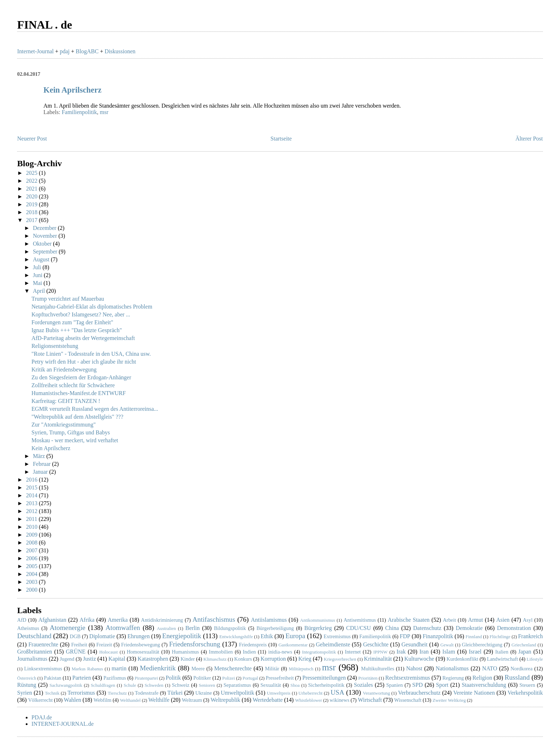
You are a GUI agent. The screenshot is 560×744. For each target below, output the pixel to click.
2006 (33, 558)
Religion (482, 678)
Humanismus (185, 652)
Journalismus (32, 659)
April (40, 291)
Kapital (117, 659)
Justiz (89, 659)
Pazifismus (115, 678)
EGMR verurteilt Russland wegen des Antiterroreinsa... (95, 409)
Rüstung (27, 685)
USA (337, 692)
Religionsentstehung (55, 346)
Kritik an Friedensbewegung (64, 369)
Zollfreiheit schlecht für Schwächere (73, 385)
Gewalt (447, 645)
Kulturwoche (419, 659)
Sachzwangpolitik (66, 685)
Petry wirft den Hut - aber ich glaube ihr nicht (84, 362)
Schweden (154, 685)
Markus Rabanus (87, 669)
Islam (449, 652)
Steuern (527, 685)
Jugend (67, 659)
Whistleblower (309, 700)
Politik (173, 678)
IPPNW (381, 652)
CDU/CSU (358, 628)
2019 (33, 204)
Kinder (188, 659)
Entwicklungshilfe (236, 637)
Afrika (87, 620)
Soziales (363, 685)
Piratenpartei (146, 678)
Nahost (414, 668)
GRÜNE (76, 652)
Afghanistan (52, 620)
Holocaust (109, 652)
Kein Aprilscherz (73, 90)
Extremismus (337, 636)
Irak (401, 652)
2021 (33, 189)
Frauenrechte (43, 644)
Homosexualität (143, 652)
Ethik (267, 636)
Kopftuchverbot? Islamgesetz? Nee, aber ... (81, 314)
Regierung (453, 678)
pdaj (65, 51)
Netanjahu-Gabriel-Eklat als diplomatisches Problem (92, 307)
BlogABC (87, 51)
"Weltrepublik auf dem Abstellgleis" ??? (77, 417)
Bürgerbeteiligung (275, 628)
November (46, 236)
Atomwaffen (123, 628)
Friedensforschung (195, 644)
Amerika (118, 620)
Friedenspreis (253, 645)
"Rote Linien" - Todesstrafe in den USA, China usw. (91, 354)
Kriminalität (378, 659)
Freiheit (79, 645)
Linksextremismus (43, 669)
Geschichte (376, 644)
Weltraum (192, 700)
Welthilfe (159, 700)
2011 (32, 519)
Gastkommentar (293, 645)
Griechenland (524, 645)
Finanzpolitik (438, 636)
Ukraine (204, 693)
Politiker (202, 678)
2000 (33, 590)
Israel (475, 652)
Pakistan (53, 678)
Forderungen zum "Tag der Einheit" (72, 322)
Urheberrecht (311, 693)
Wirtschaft (370, 700)
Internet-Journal (35, 51)
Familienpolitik (80, 112)
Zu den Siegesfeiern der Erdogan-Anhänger (81, 377)
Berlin (193, 628)
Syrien (25, 693)
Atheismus (28, 628)
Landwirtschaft (502, 659)
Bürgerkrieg (318, 628)
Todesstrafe (147, 693)
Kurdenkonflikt (463, 659)
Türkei (175, 693)
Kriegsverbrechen (340, 659)
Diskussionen (120, 51)
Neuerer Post (32, 139)
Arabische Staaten (409, 620)
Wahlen (73, 700)
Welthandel (130, 700)
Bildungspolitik (230, 628)
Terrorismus (81, 693)
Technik (52, 693)
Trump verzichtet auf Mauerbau (68, 299)
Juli (38, 267)
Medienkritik (158, 668)
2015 (33, 487)
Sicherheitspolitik (326, 685)
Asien (503, 620)
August (42, 259)
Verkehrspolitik (525, 693)
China (392, 628)
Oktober (43, 244)
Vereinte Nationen (474, 693)
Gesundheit (414, 644)
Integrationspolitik (319, 652)
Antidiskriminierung (162, 620)
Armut (476, 620)
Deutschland (34, 636)
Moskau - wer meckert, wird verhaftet (75, 440)
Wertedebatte (268, 700)
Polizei (229, 678)
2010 (33, 527)
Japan (525, 652)
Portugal (250, 678)
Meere (198, 669)
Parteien (81, 678)
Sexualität (271, 685)
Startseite (281, 139)
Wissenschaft (408, 700)
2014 (33, 495)
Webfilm (103, 700)
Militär (272, 669)
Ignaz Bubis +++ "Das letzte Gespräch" (77, 330)
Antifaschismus (214, 619)
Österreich (27, 678)
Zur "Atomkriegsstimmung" (64, 425)
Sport (442, 685)
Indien (249, 652)
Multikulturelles (378, 669)
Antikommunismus (318, 620)
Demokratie (469, 628)
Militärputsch (301, 669)
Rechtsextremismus (408, 678)
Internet (353, 652)
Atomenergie (68, 628)
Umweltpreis (279, 693)
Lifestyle (535, 659)
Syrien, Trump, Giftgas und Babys (71, 432)
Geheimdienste (333, 644)
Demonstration (514, 628)
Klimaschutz (215, 659)
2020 (33, 196)
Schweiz (181, 685)
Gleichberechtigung (482, 645)
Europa (295, 636)
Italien (502, 652)
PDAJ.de (42, 717)
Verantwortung (376, 693)
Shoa (295, 685)
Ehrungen (139, 636)
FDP (405, 636)
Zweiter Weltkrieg (449, 700)
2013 (33, 503)
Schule (130, 685)
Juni (38, 275)
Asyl (528, 620)
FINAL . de (45, 25)
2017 (33, 220)
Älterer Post (529, 139)
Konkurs (243, 659)
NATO (490, 668)
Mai (38, 283)
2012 (33, 511)
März (40, 456)
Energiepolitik (182, 636)
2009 (33, 535)
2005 (33, 566)
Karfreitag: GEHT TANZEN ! (66, 401)
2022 (33, 181)
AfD (22, 620)
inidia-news (280, 652)
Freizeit (104, 645)
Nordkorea (522, 669)
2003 (33, 582)
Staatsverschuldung (484, 685)
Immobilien (221, 652)
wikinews (339, 700)
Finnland (474, 637)
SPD (418, 685)
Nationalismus (452, 668)
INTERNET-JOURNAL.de (63, 724)
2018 (33, 212)
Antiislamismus (269, 620)
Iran (424, 652)
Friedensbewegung (141, 645)
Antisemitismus (360, 620)
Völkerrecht (41, 700)
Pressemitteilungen (324, 678)
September (46, 252)
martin (119, 668)
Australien (166, 629)
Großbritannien (35, 652)
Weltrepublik (225, 700)
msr (104, 112)
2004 (33, 574)
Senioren (207, 685)
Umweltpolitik (237, 693)
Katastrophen (153, 659)
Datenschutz (427, 628)
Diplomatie (102, 636)
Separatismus (237, 685)
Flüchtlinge (500, 637)
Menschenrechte (233, 668)
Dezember (45, 228)
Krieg (305, 659)
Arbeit (449, 620)
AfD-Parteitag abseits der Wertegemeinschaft (83, 338)
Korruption (273, 659)
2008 (33, 543)
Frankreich (531, 636)
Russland (517, 677)
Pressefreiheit (280, 678)
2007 (33, 550)
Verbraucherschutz (419, 693)
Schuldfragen (103, 685)
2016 (33, 480)
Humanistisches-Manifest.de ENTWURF (79, 393)
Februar (43, 464)
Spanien (395, 685)
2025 (33, 173)
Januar (41, 472)
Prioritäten (368, 678)
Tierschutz (117, 693)
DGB (75, 636)
